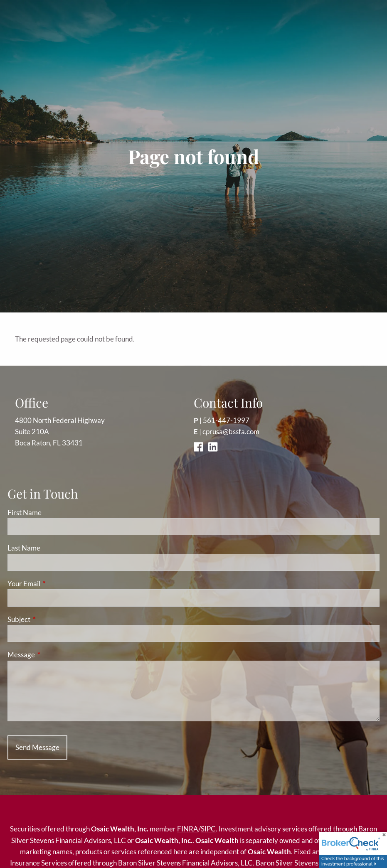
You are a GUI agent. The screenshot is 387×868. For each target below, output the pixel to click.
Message (53, 655)
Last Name (24, 548)
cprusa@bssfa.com (231, 432)
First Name (25, 513)
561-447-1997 (226, 420)
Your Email (56, 584)
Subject (51, 619)
